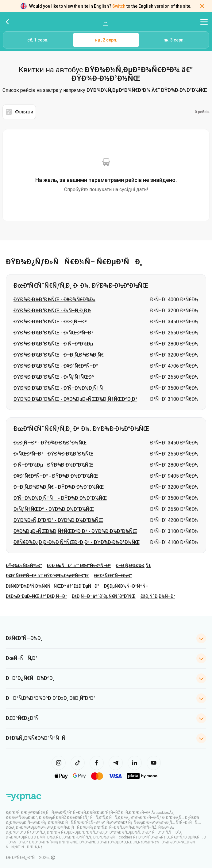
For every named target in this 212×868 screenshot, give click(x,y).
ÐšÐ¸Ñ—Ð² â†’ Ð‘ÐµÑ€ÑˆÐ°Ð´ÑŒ (104, 596)
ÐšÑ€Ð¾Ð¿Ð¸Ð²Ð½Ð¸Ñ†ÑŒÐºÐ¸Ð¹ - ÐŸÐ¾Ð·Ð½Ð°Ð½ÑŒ (77, 542)
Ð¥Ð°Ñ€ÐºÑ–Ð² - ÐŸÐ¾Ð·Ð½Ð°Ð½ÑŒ (56, 476)
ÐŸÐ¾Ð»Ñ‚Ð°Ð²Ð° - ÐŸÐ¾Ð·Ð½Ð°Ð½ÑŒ (58, 520)
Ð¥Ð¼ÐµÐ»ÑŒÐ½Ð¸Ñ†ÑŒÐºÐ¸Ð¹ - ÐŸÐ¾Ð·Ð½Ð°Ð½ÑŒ (75, 531)
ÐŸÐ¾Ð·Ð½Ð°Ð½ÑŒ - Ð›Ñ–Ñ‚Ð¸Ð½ (52, 311)
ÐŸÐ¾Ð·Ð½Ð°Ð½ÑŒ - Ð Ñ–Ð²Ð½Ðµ (53, 344)
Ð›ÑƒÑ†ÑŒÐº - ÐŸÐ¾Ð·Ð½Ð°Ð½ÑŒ (54, 509)
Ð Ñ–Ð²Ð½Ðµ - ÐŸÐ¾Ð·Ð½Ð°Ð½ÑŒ (53, 465)
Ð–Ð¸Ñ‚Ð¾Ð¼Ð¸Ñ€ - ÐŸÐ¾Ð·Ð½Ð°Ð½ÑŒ (59, 487)
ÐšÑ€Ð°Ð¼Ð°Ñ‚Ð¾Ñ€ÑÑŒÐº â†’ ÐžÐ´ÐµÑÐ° (52, 586)
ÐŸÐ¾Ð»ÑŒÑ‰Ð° (24, 566)
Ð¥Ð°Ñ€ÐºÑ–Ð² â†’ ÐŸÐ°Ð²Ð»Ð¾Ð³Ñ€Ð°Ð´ (48, 576)
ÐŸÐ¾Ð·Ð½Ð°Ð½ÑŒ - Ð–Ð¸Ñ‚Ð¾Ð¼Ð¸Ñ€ (59, 355)
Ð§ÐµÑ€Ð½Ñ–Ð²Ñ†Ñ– (126, 586)
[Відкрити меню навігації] (204, 22)
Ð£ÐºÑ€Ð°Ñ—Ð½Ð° (113, 576)
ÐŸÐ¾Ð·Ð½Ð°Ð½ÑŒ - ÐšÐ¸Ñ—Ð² (50, 322)
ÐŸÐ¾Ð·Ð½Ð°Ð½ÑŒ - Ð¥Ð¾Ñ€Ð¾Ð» (54, 300)
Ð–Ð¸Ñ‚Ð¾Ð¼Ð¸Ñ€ (133, 566)
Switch (119, 6)
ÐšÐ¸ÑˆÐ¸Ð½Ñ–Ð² (158, 596)
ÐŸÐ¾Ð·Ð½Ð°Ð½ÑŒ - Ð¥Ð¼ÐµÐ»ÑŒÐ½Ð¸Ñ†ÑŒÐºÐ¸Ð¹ (75, 399)
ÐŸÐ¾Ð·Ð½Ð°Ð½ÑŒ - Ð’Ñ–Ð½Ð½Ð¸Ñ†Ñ (60, 388)
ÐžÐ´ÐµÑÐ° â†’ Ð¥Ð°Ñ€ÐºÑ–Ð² (79, 566)
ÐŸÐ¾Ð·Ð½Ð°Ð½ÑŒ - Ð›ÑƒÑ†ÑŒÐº (54, 377)
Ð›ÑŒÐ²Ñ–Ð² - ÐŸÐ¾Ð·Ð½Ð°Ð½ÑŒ (53, 454)
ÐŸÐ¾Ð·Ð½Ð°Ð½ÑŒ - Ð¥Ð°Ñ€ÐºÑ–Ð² (56, 366)
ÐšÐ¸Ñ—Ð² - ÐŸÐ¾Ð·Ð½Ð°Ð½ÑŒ (50, 443)
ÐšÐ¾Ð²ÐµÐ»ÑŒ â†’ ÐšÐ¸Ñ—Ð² (36, 596)
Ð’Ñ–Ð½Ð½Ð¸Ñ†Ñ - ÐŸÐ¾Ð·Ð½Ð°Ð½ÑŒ (60, 498)
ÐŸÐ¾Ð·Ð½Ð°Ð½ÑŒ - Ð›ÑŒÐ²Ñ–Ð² (53, 333)
